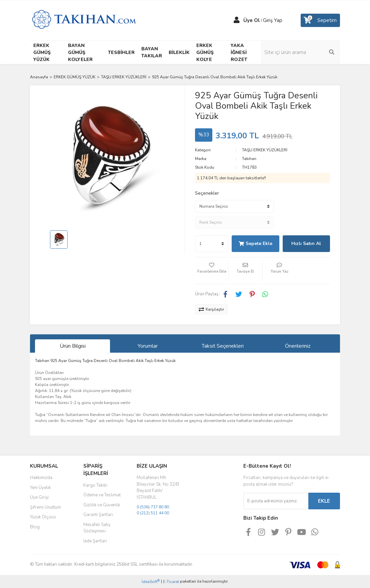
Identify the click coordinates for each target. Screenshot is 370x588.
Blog (35, 527)
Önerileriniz (298, 346)
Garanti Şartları (98, 515)
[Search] (305, 52)
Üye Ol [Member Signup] (252, 20)
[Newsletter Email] (276, 501)
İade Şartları (95, 541)
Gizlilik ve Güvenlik (102, 505)
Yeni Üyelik (40, 488)
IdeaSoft (151, 581)
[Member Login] (237, 20)
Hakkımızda (41, 478)
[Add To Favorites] (212, 271)
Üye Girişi (39, 497)
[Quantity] (212, 244)
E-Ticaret (171, 582)
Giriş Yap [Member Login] (273, 20)
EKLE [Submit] (324, 501)
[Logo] (84, 20)
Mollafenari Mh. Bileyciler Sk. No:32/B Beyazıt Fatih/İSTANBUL (158, 487)
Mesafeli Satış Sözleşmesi (97, 528)
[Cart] (320, 20)
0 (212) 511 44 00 (153, 513)
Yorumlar (148, 346)
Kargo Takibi (95, 485)
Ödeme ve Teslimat (102, 495)
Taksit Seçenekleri (223, 346)
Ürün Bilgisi (73, 346)
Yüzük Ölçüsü (43, 517)
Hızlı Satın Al (306, 243)
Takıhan (249, 159)
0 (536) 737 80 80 (153, 507)
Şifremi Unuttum (45, 507)
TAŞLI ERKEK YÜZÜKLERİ (265, 150)
